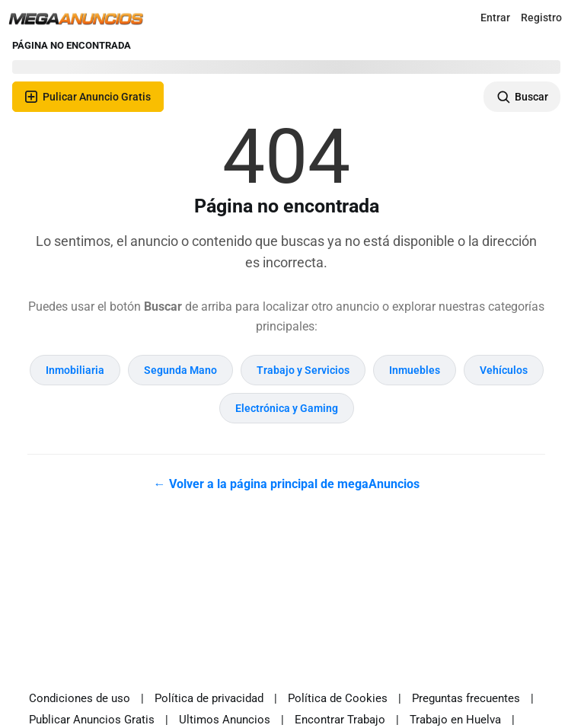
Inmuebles (415, 370)
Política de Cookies (338, 698)
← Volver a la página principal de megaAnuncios (287, 484)
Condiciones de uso (80, 698)
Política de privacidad (209, 698)
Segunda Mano (180, 370)
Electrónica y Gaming (287, 408)
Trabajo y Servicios (303, 370)
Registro (541, 18)
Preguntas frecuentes (466, 698)
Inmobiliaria (75, 370)
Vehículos (504, 370)
